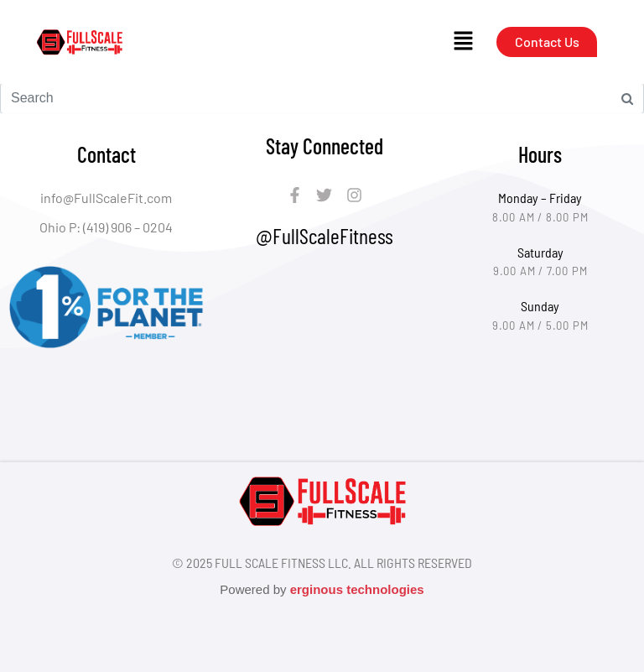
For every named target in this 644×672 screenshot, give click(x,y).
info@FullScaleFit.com (106, 198)
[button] (463, 42)
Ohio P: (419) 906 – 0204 (106, 227)
